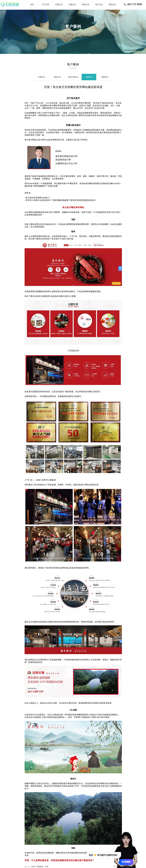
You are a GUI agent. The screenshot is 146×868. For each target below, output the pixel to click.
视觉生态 (112, 4)
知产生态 (99, 4)
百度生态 (59, 4)
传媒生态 (72, 4)
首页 (32, 4)
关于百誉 (46, 4)
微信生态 (86, 4)
